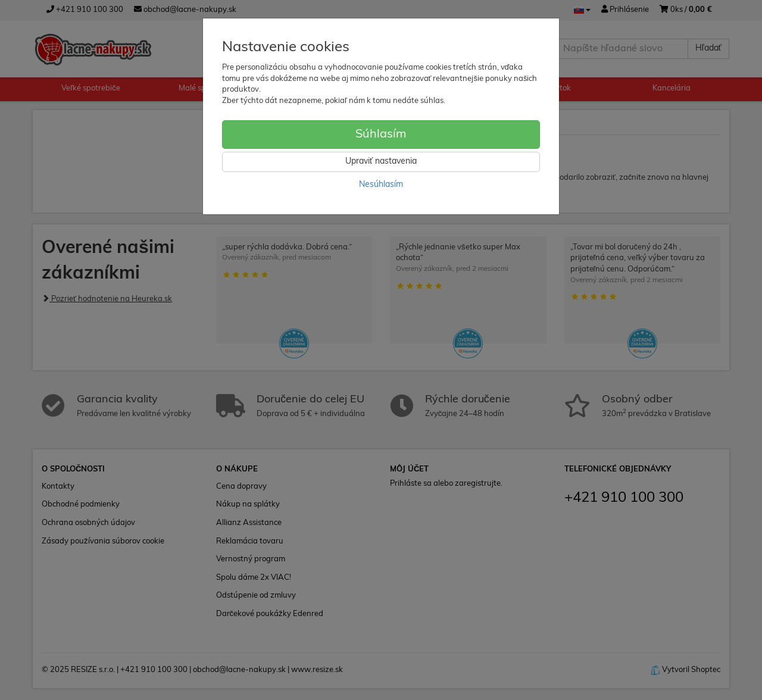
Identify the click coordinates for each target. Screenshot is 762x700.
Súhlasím (381, 135)
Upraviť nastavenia (381, 162)
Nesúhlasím (381, 185)
